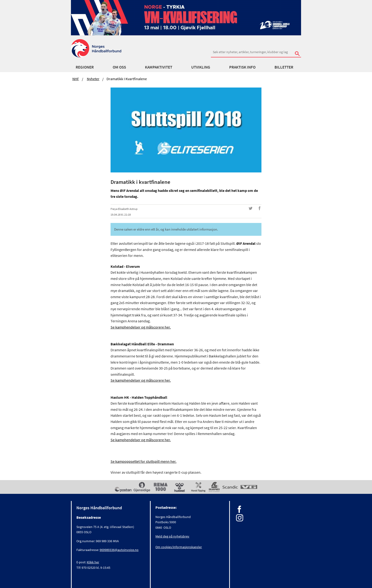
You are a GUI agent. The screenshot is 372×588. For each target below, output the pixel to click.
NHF (76, 79)
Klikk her (93, 562)
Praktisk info (242, 67)
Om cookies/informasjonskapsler (179, 547)
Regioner (85, 67)
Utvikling (201, 67)
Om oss (119, 67)
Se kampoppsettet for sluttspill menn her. (144, 461)
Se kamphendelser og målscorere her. (141, 327)
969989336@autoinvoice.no (119, 550)
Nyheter (93, 79)
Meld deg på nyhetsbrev (172, 536)
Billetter (284, 67)
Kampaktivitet (159, 67)
